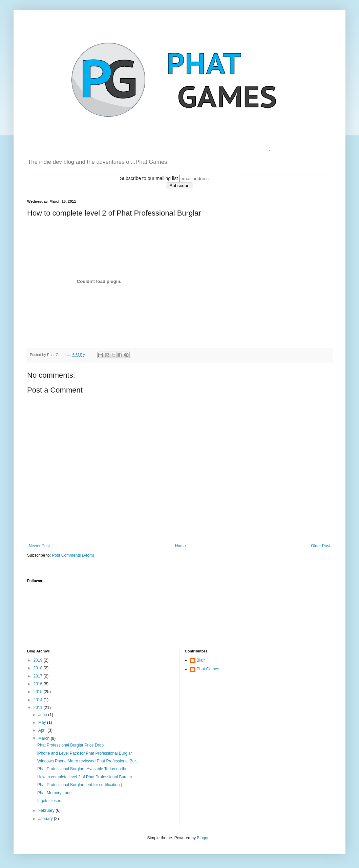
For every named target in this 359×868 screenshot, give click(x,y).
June (43, 715)
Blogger (204, 838)
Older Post (321, 546)
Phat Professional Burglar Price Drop (70, 745)
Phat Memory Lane (54, 793)
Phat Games (208, 669)
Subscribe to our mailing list (149, 178)
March (45, 738)
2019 (39, 660)
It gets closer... (50, 801)
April (43, 730)
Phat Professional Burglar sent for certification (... (81, 785)
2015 (39, 692)
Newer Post (39, 546)
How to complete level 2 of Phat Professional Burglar (85, 777)
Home (181, 546)
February (47, 810)
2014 (39, 700)
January (46, 819)
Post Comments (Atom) (73, 555)
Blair (201, 660)
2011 (39, 708)
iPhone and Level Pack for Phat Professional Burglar (85, 753)
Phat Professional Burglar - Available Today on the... (84, 769)
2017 (39, 676)
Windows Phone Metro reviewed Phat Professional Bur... (88, 761)
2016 (39, 684)
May (43, 722)
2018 (39, 668)
